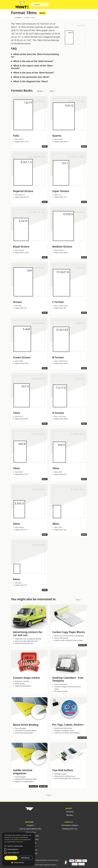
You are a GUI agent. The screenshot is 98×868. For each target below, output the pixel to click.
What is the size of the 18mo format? (33, 62)
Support (29, 826)
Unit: (52, 92)
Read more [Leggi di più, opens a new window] (20, 842)
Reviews (69, 816)
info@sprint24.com (69, 830)
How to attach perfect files (29, 830)
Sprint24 (23, 5)
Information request (69, 826)
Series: (40, 92)
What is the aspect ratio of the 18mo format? (32, 68)
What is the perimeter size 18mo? (31, 78)
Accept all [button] (11, 858)
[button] (5, 846)
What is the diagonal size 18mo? (31, 82)
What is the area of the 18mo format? (34, 74)
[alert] (19, 849)
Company (69, 812)
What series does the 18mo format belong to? (35, 57)
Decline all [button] (26, 858)
